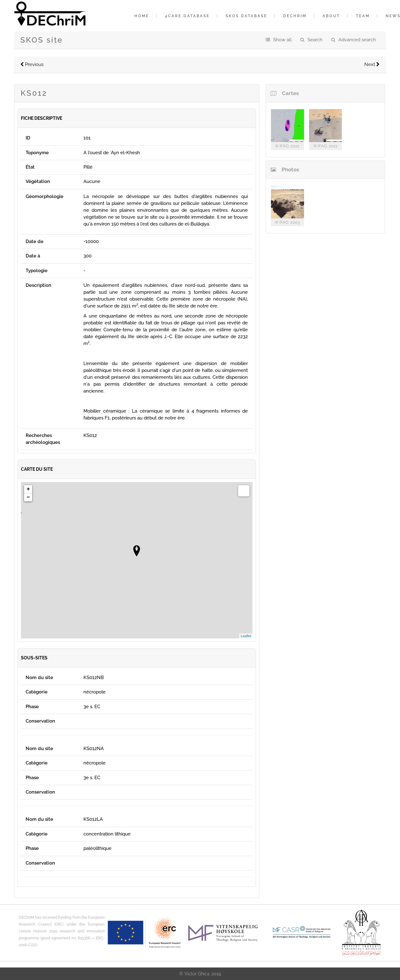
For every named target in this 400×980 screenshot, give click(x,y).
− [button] (28, 497)
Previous (32, 64)
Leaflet (246, 636)
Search (315, 40)
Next (372, 64)
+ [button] (28, 489)
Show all (282, 40)
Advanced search (357, 40)
